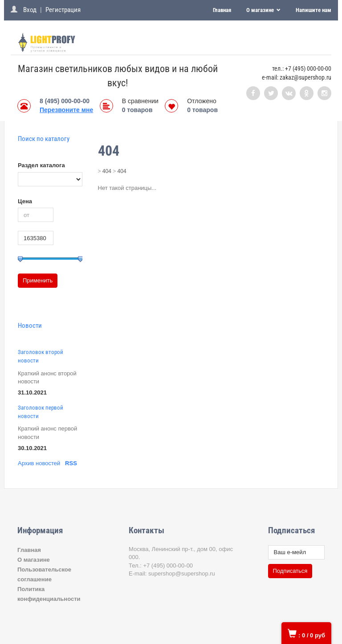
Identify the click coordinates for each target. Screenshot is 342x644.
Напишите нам (313, 10)
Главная (222, 10)
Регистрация (63, 10)
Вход (30, 10)
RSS (71, 463)
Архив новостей (39, 463)
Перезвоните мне (66, 110)
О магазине (261, 10)
